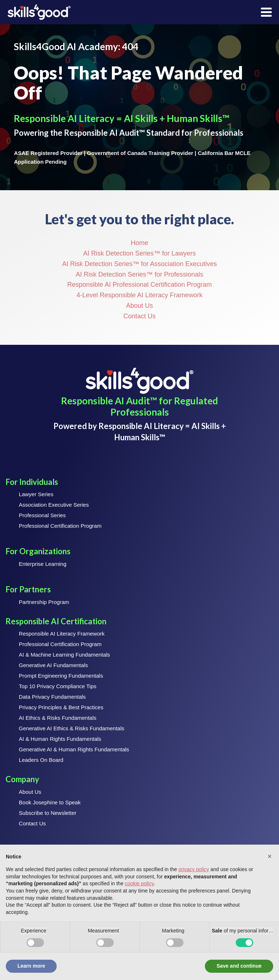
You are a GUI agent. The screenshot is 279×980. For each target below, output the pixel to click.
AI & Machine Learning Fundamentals (64, 655)
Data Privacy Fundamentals (52, 697)
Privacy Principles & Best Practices (61, 707)
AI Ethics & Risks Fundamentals (58, 718)
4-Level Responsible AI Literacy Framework (139, 295)
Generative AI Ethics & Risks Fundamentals (72, 728)
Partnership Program (44, 602)
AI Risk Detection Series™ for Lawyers (139, 253)
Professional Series (42, 515)
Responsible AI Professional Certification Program (139, 285)
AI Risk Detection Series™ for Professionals (139, 274)
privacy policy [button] (194, 869)
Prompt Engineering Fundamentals (61, 676)
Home (139, 243)
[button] (270, 856)
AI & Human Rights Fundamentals (60, 739)
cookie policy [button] (139, 883)
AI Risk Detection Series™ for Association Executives (139, 264)
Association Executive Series (54, 505)
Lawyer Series (36, 494)
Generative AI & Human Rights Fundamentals (74, 749)
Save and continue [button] (239, 966)
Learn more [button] (31, 966)
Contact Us (139, 316)
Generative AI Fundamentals (53, 665)
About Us (139, 306)
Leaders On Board (41, 760)
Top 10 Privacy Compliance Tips (58, 686)
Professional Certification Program (60, 526)
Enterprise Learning (43, 564)
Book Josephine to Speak (50, 802)
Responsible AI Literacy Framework (62, 634)
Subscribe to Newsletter (48, 813)
